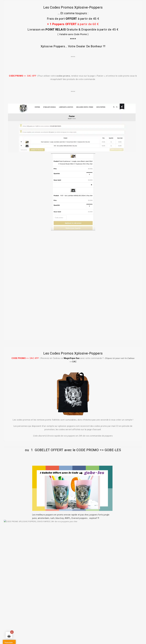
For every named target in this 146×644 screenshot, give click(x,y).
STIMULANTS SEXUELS (119, 617)
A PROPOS (19, 617)
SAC (74, 362)
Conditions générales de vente (68, 627)
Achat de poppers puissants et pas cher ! (50, 617)
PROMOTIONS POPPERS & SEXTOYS (46, 620)
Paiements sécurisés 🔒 (102, 627)
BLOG (115, 620)
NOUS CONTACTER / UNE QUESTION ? (88, 620)
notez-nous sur (22, 579)
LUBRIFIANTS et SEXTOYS (89, 617)
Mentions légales (38, 627)
